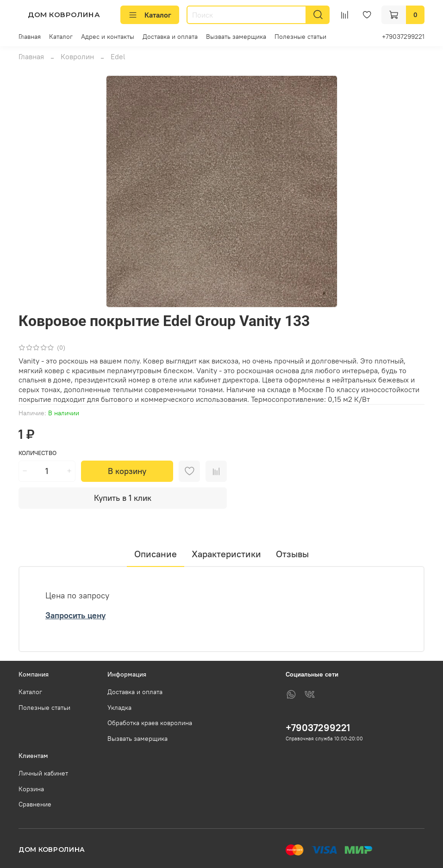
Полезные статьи (300, 37)
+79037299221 (403, 37)
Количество (37, 453)
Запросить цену (75, 615)
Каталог (150, 15)
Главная (30, 37)
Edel (118, 56)
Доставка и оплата (170, 37)
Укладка (119, 708)
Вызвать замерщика (236, 37)
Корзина (31, 789)
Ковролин (77, 56)
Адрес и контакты (108, 37)
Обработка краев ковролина (150, 723)
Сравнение (35, 804)
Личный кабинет (43, 773)
